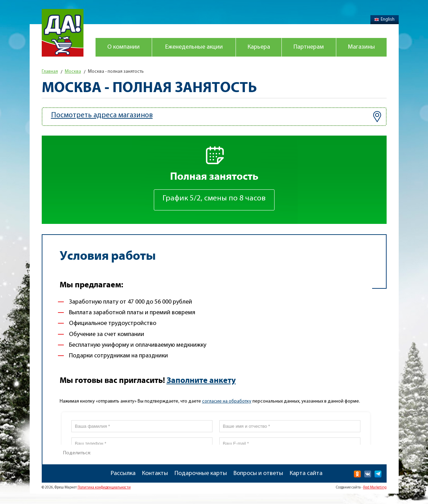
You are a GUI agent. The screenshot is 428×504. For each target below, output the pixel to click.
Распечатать (112, 451)
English (385, 19)
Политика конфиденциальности (104, 488)
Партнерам (309, 47)
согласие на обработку (227, 401)
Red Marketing (375, 488)
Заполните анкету (201, 381)
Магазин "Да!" (63, 33)
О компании (123, 47)
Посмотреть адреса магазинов (216, 117)
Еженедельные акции (194, 47)
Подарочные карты (201, 473)
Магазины (361, 47)
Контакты (155, 473)
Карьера (259, 47)
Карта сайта (306, 473)
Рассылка (123, 473)
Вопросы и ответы (258, 473)
